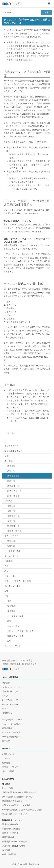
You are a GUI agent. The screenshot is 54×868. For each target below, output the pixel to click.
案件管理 (8, 461)
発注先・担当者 (14, 531)
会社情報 (6, 713)
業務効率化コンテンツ (12, 820)
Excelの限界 (8, 788)
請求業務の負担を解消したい (15, 801)
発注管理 (8, 501)
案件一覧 (11, 471)
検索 (47, 12)
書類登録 (11, 541)
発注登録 (11, 506)
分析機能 (8, 561)
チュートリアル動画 (11, 724)
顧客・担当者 (13, 496)
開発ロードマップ (10, 767)
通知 (6, 566)
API (6, 591)
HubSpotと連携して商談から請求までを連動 (22, 810)
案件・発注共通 (12, 536)
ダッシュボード (12, 556)
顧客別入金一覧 (14, 491)
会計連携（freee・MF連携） (15, 841)
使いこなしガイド (13, 646)
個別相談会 (7, 728)
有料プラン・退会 (13, 586)
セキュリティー (12, 576)
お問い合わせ (8, 754)
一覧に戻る (11, 433)
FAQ (6, 596)
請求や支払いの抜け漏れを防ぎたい (18, 797)
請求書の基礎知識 (10, 824)
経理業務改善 (8, 837)
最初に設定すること (14, 451)
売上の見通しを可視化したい (15, 814)
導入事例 (6, 784)
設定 (6, 571)
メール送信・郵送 (13, 551)
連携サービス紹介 (10, 833)
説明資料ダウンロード (12, 720)
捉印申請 (11, 546)
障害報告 (6, 741)
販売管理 (6, 850)
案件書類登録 (13, 476)
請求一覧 (11, 481)
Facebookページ (10, 704)
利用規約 (6, 683)
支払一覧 (11, 521)
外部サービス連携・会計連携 (18, 581)
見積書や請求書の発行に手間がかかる (19, 792)
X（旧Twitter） (9, 700)
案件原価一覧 (13, 486)
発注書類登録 (13, 516)
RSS (4, 709)
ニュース (6, 758)
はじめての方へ (12, 446)
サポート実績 (8, 771)
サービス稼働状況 (10, 737)
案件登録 (11, 466)
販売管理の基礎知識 (11, 829)
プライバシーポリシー (12, 687)
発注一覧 (11, 511)
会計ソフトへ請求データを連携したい (19, 805)
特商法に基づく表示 (11, 691)
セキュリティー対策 (11, 732)
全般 (6, 456)
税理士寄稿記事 (9, 854)
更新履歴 (6, 763)
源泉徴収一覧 (13, 526)
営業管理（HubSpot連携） (14, 846)
